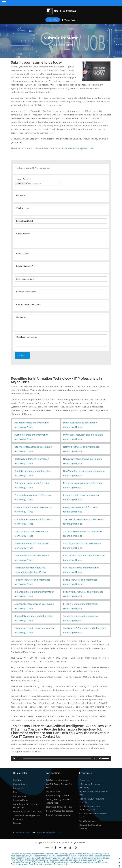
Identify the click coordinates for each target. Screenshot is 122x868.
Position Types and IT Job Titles (27, 812)
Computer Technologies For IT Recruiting (27, 817)
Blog (15, 792)
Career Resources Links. (58, 864)
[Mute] (100, 759)
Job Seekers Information (57, 780)
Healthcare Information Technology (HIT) (90, 808)
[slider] (57, 759)
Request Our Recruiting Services (90, 827)
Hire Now (53, 20)
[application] (61, 759)
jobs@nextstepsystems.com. (79, 148)
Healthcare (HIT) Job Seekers (59, 807)
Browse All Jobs (20, 800)
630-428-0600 (22, 832)
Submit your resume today (58, 815)
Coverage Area (20, 796)
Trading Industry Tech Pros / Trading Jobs (59, 801)
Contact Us (18, 788)
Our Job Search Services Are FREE (59, 786)
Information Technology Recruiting (90, 786)
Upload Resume (70, 20)
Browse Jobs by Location (57, 796)
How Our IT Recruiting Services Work (94, 793)
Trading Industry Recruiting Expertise (92, 801)
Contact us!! (26, 862)
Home (52, 45)
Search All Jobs (53, 792)
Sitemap (17, 823)
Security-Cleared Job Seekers (59, 811)
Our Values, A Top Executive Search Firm (26, 806)
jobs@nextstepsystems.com (49, 832)
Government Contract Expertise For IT (94, 815)
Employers (84, 780)
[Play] (14, 759)
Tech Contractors (87, 821)
